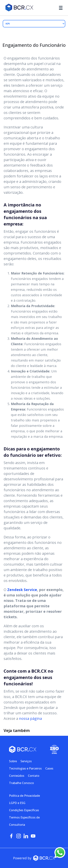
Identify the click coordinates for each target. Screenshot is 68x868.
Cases (49, 768)
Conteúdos (17, 776)
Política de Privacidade (24, 796)
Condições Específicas (24, 810)
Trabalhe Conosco (21, 783)
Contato (34, 776)
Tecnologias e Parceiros (25, 768)
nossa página (30, 718)
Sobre (13, 761)
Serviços (26, 761)
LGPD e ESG (17, 803)
